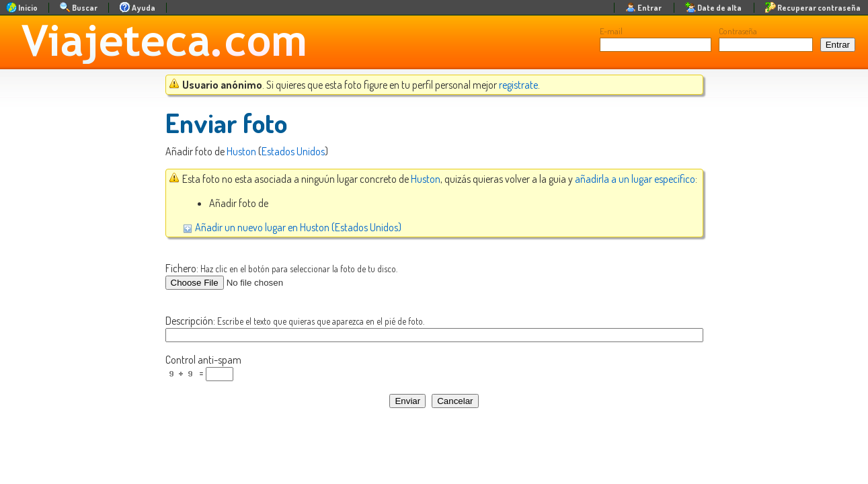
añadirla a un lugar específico (635, 179)
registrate (518, 85)
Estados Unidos (293, 151)
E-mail (611, 31)
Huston (241, 151)
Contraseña (738, 31)
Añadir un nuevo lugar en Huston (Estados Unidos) (292, 227)
